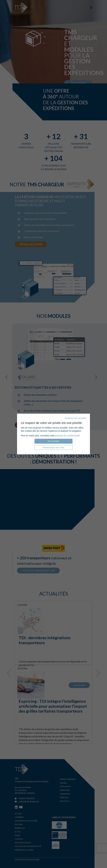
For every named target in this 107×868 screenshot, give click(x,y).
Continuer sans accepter (75, 418)
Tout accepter (53, 441)
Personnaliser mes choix (53, 447)
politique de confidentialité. (68, 436)
